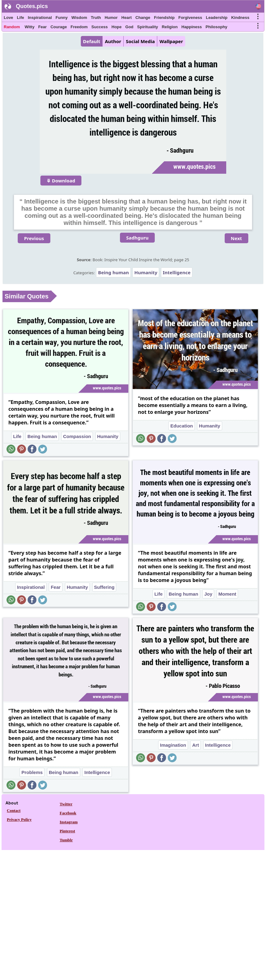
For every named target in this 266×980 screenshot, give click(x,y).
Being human (113, 272)
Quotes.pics (32, 6)
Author (113, 41)
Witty (30, 27)
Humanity (146, 272)
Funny (62, 18)
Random (12, 27)
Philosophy (217, 27)
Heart (127, 18)
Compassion (77, 436)
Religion (170, 27)
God (129, 27)
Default (92, 41)
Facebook (68, 813)
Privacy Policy (19, 819)
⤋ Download (61, 181)
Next (236, 238)
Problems (32, 772)
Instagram (69, 822)
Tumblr (66, 840)
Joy (208, 594)
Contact (14, 810)
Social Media (140, 41)
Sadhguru (137, 238)
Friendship (164, 18)
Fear (42, 27)
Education (182, 426)
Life (20, 18)
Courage (59, 27)
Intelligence (177, 272)
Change (143, 18)
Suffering (104, 587)
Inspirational (40, 18)
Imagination (173, 745)
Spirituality (147, 27)
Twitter (66, 804)
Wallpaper (171, 41)
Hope (117, 27)
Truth (96, 18)
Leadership (217, 18)
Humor (111, 18)
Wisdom (79, 18)
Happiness (192, 27)
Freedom (79, 27)
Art (195, 745)
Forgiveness (190, 18)
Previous (34, 238)
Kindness (240, 18)
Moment (227, 594)
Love (8, 18)
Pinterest (67, 831)
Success (100, 27)
